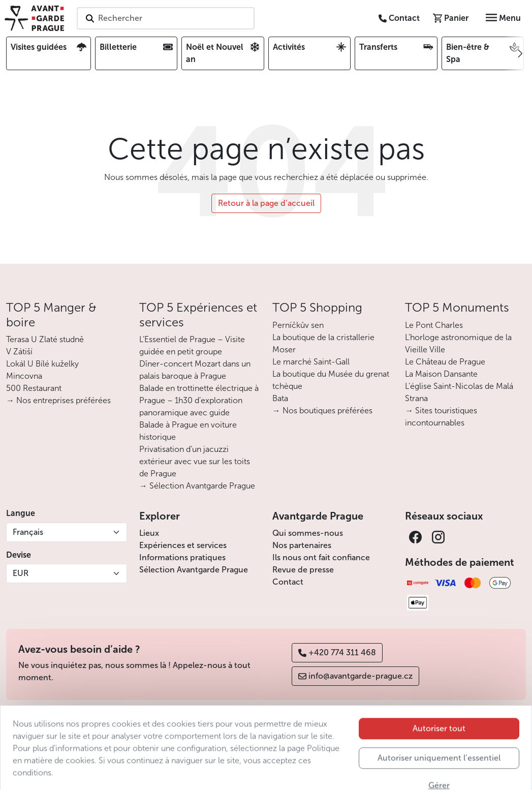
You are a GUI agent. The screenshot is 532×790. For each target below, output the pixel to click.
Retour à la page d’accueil (266, 203)
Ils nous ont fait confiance (321, 557)
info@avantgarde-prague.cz (355, 676)
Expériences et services (183, 545)
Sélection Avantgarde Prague (194, 570)
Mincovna (24, 376)
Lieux (149, 533)
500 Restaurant (34, 388)
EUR (21, 573)
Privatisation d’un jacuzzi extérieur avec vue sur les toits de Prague (195, 461)
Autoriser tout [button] (439, 744)
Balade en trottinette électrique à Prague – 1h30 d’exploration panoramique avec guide (199, 400)
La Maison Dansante (441, 374)
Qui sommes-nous (308, 533)
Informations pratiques (182, 557)
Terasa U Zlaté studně (45, 339)
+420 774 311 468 (337, 652)
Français (28, 532)
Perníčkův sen (298, 325)
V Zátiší (19, 352)
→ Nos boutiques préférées (322, 411)
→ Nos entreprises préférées (58, 400)
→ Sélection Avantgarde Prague (197, 486)
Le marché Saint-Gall (311, 362)
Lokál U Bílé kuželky (42, 364)
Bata (280, 398)
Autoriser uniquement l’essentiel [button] (439, 773)
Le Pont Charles (434, 325)
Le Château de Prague (445, 362)
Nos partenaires (302, 545)
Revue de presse (303, 570)
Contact (288, 582)
